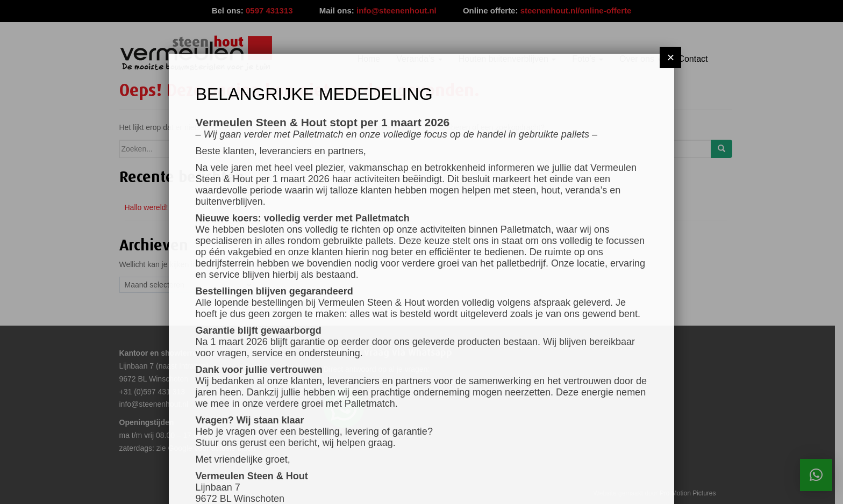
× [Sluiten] (670, 57)
